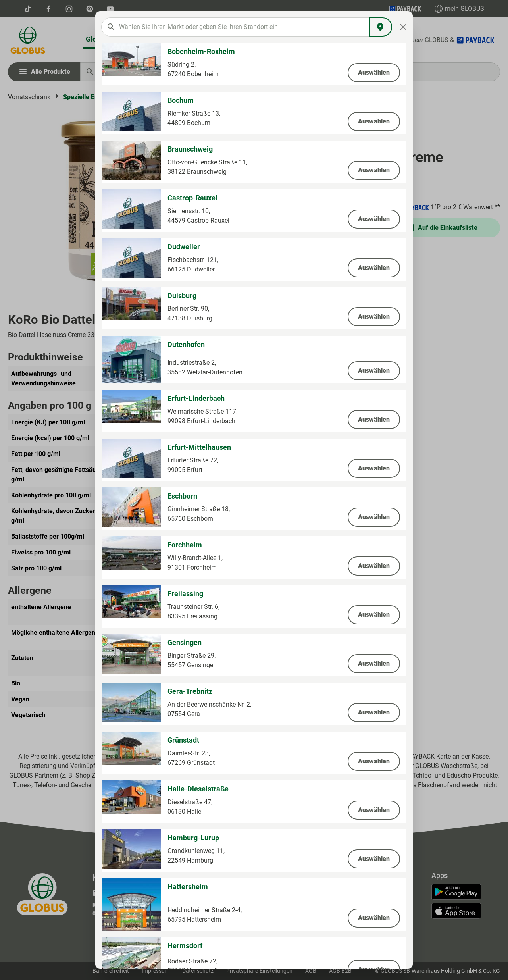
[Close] (403, 27)
